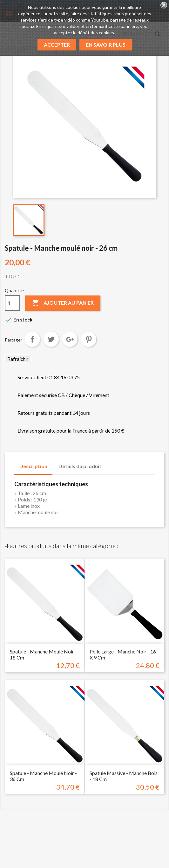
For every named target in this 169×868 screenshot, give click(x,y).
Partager (32, 339)
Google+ (70, 339)
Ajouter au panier (63, 303)
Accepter (57, 45)
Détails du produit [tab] (80, 466)
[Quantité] (12, 303)
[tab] (112, 463)
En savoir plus (106, 45)
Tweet (51, 339)
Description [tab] (33, 466)
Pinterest (89, 339)
